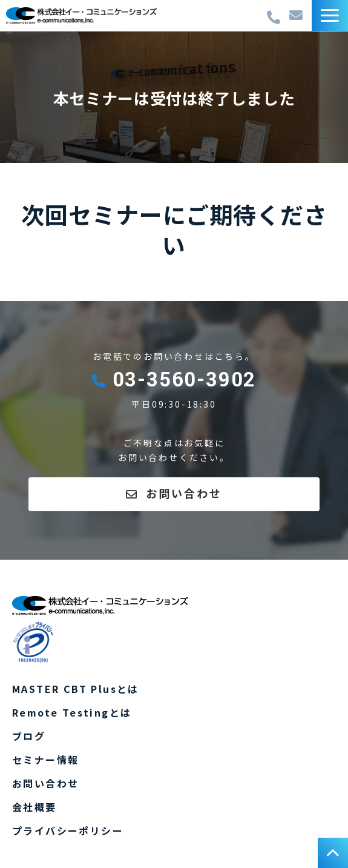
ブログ (29, 736)
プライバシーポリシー (68, 830)
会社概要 (34, 807)
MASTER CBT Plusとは (76, 689)
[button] (330, 15)
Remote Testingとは (72, 712)
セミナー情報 (45, 760)
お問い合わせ (297, 15)
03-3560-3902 (275, 14)
